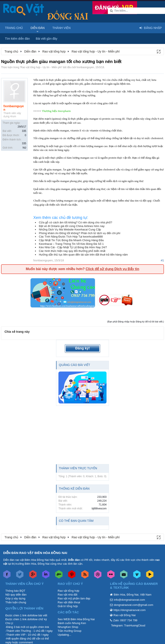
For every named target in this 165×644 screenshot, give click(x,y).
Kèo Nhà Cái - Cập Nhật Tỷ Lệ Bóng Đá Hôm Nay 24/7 (73, 247)
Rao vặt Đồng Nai (125, 615)
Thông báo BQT (15, 591)
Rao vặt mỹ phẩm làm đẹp (74, 598)
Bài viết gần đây (47, 39)
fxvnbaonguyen (85, 67)
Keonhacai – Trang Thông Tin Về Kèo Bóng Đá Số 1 (71, 244)
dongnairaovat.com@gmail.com (134, 605)
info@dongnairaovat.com (129, 600)
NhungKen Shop (68, 627)
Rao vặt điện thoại (69, 602)
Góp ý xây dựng (15, 598)
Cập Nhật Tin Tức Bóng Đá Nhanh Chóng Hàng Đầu (71, 240)
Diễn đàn (38, 28)
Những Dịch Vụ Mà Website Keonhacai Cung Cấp (70, 229)
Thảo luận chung (16, 602)
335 (24, 131)
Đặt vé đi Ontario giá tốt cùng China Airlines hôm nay (72, 226)
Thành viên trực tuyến (78, 468)
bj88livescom (99, 509)
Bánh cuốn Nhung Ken (72, 623)
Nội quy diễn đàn (16, 595)
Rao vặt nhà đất (68, 595)
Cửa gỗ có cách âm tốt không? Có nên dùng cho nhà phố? (76, 222)
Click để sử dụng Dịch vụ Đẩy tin (112, 269)
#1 (162, 260)
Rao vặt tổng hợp (69, 591)
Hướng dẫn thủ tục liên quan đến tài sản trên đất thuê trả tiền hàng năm (83, 255)
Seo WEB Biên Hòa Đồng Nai (76, 619)
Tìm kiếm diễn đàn (17, 39)
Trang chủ (14, 28)
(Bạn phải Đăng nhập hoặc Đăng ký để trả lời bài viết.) (136, 322)
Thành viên (62, 28)
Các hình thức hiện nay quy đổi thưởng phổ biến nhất (72, 251)
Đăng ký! (82, 348)
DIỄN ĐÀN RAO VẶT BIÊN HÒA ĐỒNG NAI (35, 553)
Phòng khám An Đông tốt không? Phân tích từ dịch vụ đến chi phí (80, 233)
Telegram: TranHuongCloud (128, 625)
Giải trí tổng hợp (68, 606)
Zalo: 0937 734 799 (125, 620)
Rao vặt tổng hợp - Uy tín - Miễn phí (41, 67)
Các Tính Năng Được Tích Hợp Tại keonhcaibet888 (71, 237)
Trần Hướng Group (70, 631)
